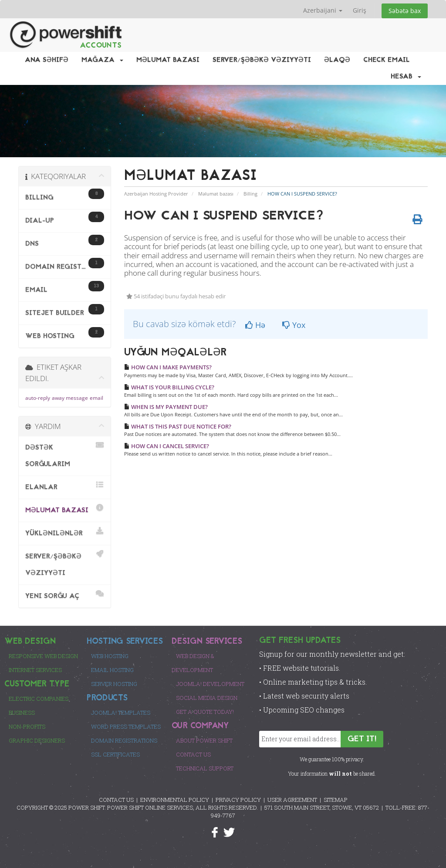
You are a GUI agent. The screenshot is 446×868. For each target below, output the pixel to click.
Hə (255, 325)
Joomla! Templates (121, 713)
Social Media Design (207, 698)
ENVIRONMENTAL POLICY (175, 800)
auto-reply (38, 398)
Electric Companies (39, 699)
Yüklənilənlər (65, 532)
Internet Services (35, 670)
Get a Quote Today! (205, 712)
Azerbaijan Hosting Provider (156, 194)
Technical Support (205, 768)
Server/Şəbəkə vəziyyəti (262, 60)
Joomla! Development (210, 684)
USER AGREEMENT (292, 800)
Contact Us (193, 754)
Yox (294, 325)
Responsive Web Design (43, 656)
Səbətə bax (405, 11)
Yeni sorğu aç (65, 595)
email (96, 398)
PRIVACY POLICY (238, 800)
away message (70, 398)
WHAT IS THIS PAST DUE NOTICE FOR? (178, 426)
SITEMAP (336, 800)
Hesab (406, 77)
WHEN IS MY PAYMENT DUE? (166, 407)
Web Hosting (110, 656)
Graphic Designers (37, 740)
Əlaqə (337, 60)
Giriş (360, 10)
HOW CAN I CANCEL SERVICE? (167, 446)
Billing (250, 194)
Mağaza (102, 60)
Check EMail (387, 60)
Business (22, 713)
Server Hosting (114, 684)
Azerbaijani (323, 10)
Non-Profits (27, 726)
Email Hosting (112, 670)
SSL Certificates (115, 754)
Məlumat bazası (168, 60)
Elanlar (65, 486)
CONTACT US (116, 800)
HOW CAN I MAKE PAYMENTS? (168, 367)
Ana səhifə (47, 60)
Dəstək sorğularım (65, 454)
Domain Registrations (124, 740)
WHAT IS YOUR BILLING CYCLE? (169, 387)
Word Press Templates (126, 726)
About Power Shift (204, 740)
